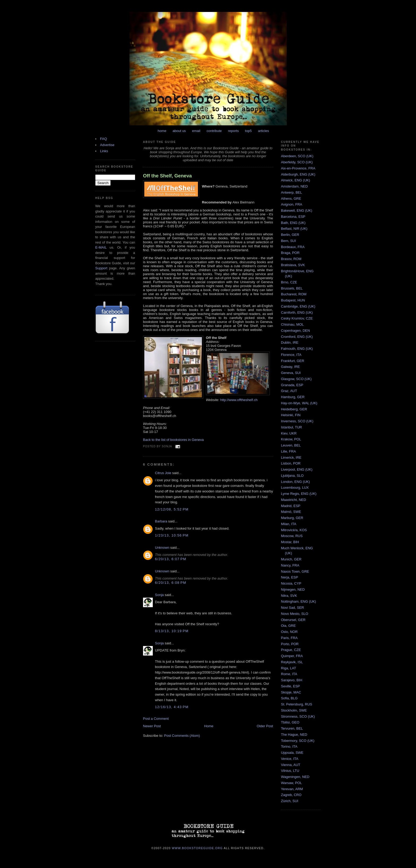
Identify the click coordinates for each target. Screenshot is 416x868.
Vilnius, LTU (290, 771)
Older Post (265, 726)
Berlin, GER (290, 235)
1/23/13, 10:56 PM (172, 535)
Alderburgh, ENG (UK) (298, 174)
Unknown (162, 548)
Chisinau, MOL (292, 324)
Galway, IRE (290, 367)
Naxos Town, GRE (295, 571)
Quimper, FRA (292, 656)
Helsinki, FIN (291, 415)
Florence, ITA (291, 355)
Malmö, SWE (291, 512)
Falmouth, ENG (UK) (297, 349)
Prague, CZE (291, 650)
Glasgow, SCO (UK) (296, 379)
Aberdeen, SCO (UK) (297, 156)
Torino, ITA (289, 746)
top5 (248, 131)
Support (101, 268)
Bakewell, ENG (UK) (297, 210)
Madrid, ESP (291, 506)
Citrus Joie (163, 473)
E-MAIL (101, 247)
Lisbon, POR (291, 463)
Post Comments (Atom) (182, 736)
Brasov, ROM (291, 259)
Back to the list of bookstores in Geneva (173, 440)
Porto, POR (290, 644)
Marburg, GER (292, 518)
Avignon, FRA (292, 204)
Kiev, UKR (289, 433)
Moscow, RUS (292, 536)
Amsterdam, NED (294, 186)
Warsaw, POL (291, 783)
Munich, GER (291, 559)
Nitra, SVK (289, 596)
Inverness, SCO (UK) (297, 421)
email (196, 131)
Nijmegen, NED (293, 590)
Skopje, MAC (291, 692)
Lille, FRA (288, 451)
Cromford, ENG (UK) (297, 337)
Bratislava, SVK (293, 265)
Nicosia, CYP (291, 583)
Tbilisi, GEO (290, 722)
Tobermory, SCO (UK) (298, 741)
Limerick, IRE (291, 458)
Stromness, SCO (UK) (298, 716)
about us (179, 131)
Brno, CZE (289, 282)
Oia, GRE (288, 626)
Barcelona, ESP (293, 217)
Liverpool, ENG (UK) (297, 469)
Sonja (159, 595)
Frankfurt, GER (292, 361)
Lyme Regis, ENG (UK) (299, 494)
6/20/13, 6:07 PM (171, 559)
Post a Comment (156, 719)
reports (233, 131)
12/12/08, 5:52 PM (172, 509)
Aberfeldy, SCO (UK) (297, 162)
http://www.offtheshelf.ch (239, 400)
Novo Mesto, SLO (295, 614)
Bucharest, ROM (294, 294)
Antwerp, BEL (292, 192)
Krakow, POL (291, 439)
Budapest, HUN (293, 300)
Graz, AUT (289, 391)
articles (263, 131)
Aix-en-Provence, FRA (298, 168)
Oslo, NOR (289, 632)
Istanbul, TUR (291, 427)
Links (104, 151)
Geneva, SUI (291, 373)
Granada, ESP (292, 385)
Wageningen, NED (295, 777)
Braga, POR (290, 253)
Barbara (161, 521)
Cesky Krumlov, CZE (297, 318)
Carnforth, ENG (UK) (297, 312)
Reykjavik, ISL (292, 662)
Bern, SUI (288, 241)
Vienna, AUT (291, 765)
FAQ (103, 139)
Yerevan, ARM (292, 789)
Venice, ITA (290, 759)
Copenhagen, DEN (295, 331)
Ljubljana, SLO (292, 476)
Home (209, 726)
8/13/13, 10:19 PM (172, 631)
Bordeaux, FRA (293, 247)
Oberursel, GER (293, 620)
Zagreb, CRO (291, 795)
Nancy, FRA (290, 565)
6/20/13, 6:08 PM (171, 583)
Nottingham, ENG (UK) (298, 601)
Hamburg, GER (293, 397)
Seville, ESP (291, 686)
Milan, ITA (289, 524)
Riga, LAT (289, 668)
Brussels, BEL (292, 288)
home (162, 131)
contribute (214, 131)
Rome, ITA (289, 674)
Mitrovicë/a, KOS (294, 530)
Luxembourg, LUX (295, 488)
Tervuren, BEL (292, 728)
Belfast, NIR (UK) (294, 229)
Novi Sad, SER (292, 608)
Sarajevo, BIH (292, 680)
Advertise (107, 145)
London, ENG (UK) (295, 482)
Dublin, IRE (290, 342)
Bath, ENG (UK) (293, 223)
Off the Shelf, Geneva (167, 176)
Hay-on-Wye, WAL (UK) (299, 403)
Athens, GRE (291, 199)
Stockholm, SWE (294, 710)
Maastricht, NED (294, 500)
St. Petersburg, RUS (297, 704)
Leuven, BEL (291, 445)
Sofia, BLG (289, 698)
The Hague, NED (294, 735)
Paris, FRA (289, 638)
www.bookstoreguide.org (197, 848)
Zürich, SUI (290, 801)
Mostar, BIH (290, 542)
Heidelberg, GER (294, 409)
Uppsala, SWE (292, 753)
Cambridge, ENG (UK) (298, 306)
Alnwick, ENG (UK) (296, 180)
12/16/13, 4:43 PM (172, 707)
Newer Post (152, 726)
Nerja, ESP (289, 577)
